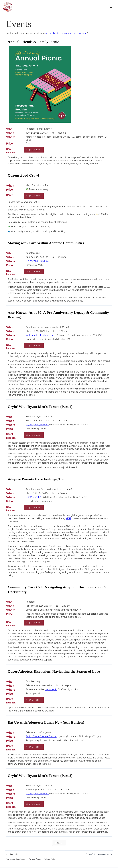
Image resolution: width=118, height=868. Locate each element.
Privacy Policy (35, 859)
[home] (8, 7)
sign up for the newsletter (74, 33)
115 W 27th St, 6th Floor (38, 261)
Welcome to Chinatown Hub (40, 335)
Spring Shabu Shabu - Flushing (41, 737)
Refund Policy (50, 859)
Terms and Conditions (16, 859)
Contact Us (12, 855)
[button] (111, 7)
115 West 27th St (34, 497)
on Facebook (52, 33)
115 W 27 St (51, 690)
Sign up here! (34, 150)
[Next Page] (59, 843)
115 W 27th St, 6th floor (37, 425)
